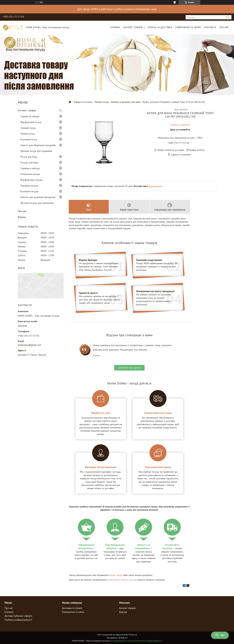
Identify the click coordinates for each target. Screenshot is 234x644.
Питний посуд (27, 134)
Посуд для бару (29, 157)
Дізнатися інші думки (129, 368)
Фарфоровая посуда (31, 180)
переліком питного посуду (123, 580)
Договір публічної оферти (18, 616)
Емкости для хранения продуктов (38, 197)
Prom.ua (133, 635)
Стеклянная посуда (30, 174)
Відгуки (22, 217)
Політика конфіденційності (18, 620)
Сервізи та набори (30, 116)
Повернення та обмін (188, 27)
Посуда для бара (29, 163)
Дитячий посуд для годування (36, 151)
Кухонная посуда (29, 191)
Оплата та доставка (160, 27)
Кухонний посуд (29, 139)
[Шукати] (228, 17)
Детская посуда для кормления (37, 203)
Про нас (224, 27)
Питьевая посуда (29, 186)
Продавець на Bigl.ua (117, 638)
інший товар (116, 575)
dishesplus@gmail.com (30, 345)
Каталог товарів (133, 27)
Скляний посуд (28, 128)
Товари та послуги (83, 102)
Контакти (210, 27)
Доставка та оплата (72, 608)
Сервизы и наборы (30, 168)
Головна (115, 27)
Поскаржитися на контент (123, 641)
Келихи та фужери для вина (126, 102)
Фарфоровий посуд (31, 122)
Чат (220, 635)
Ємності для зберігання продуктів (38, 145)
